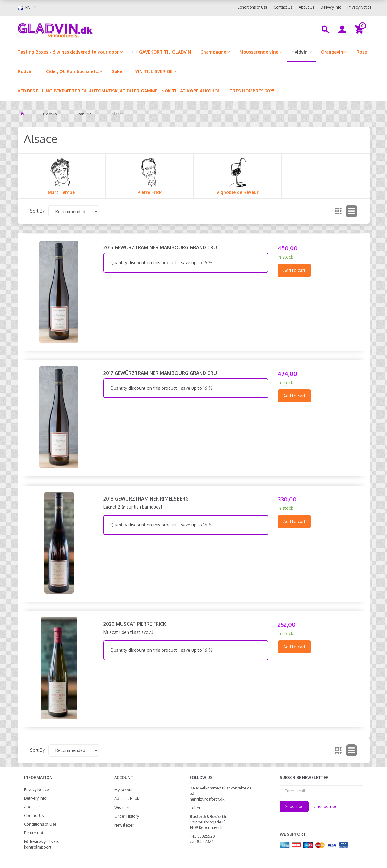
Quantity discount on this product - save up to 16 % (161, 262)
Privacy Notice (359, 7)
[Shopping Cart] (360, 29)
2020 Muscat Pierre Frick (135, 624)
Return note (35, 833)
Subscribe (294, 806)
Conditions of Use (252, 7)
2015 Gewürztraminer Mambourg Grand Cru (160, 247)
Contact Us (283, 7)
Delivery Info (331, 7)
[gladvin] (81, 29)
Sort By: (38, 211)
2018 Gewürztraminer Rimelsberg (146, 499)
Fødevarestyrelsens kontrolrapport (42, 844)
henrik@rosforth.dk (207, 799)
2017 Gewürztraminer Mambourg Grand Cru (160, 373)
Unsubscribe (326, 806)
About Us (307, 7)
